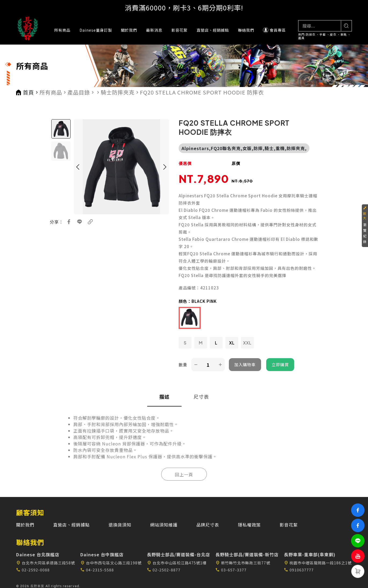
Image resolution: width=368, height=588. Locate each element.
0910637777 (299, 570)
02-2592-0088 (33, 570)
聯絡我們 (246, 30)
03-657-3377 (231, 570)
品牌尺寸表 (208, 525)
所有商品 (62, 30)
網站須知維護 (164, 525)
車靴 (344, 35)
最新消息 (154, 30)
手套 (323, 35)
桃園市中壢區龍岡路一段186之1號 (318, 563)
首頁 (28, 92)
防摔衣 (311, 35)
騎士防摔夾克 (118, 92)
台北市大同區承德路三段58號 (46, 563)
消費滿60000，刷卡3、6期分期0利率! (184, 8)
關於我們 (129, 30)
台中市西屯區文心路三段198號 (111, 563)
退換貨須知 (120, 525)
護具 (301, 38)
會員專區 (274, 30)
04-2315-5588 (97, 570)
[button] (78, 167)
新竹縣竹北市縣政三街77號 (243, 563)
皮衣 (333, 35)
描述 (164, 397)
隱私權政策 (249, 525)
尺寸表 (201, 397)
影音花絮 (179, 30)
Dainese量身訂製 (96, 30)
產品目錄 (79, 92)
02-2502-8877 (164, 570)
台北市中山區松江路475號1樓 (177, 563)
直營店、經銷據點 (213, 30)
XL (232, 343)
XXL (247, 343)
